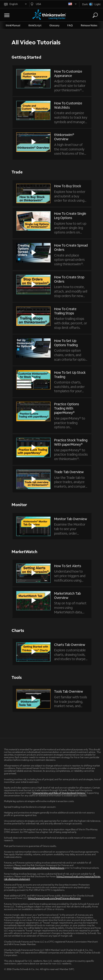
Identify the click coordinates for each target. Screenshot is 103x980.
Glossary (54, 25)
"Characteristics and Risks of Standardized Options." (59, 793)
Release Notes (89, 25)
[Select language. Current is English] (15, 4)
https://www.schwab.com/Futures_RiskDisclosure (39, 868)
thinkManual (13, 25)
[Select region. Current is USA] (53, 4)
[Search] (95, 15)
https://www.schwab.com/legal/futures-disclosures (54, 898)
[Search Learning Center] (91, 15)
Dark (85, 4)
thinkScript (35, 25)
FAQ (70, 25)
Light (97, 4)
